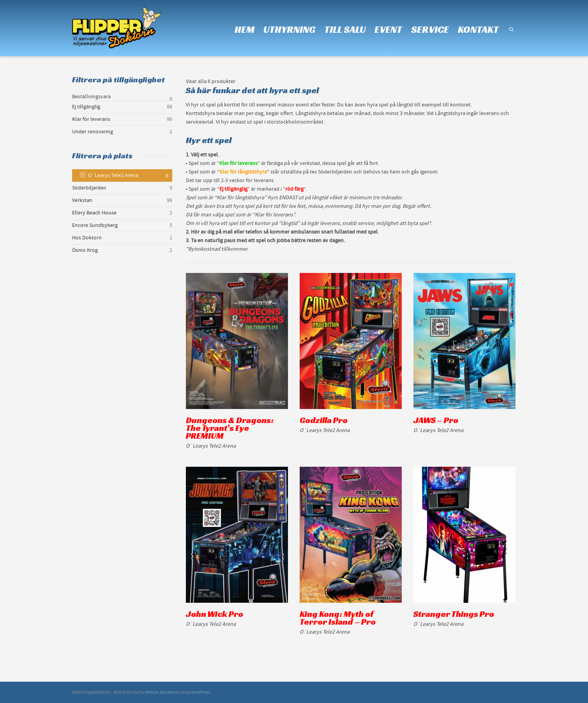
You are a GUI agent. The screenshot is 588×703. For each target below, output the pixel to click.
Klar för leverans (91, 119)
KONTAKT (478, 29)
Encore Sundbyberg (95, 225)
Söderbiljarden (89, 188)
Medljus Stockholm (162, 692)
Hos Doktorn (87, 238)
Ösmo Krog (85, 250)
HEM (245, 29)
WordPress (201, 692)
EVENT (388, 29)
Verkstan (82, 200)
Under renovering (93, 132)
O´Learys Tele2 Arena (113, 175)
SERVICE (430, 29)
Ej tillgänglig (86, 107)
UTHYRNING (289, 29)
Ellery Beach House (94, 213)
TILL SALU (345, 29)
